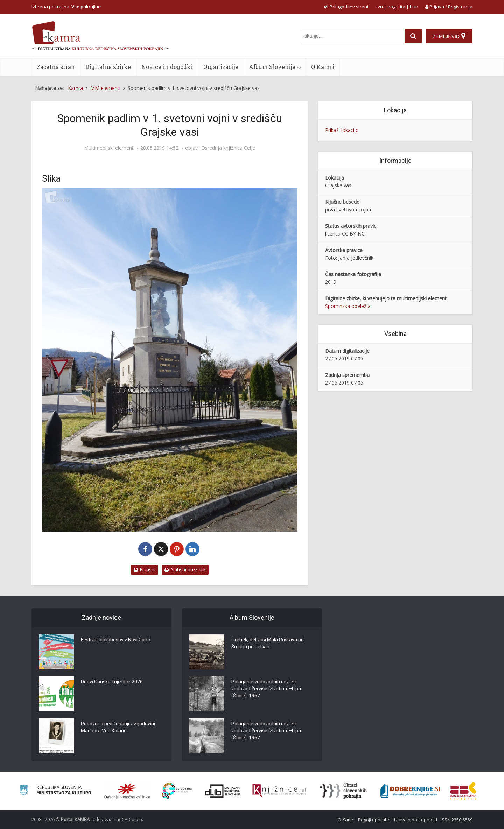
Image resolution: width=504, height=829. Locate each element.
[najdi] (413, 36)
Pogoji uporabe (374, 820)
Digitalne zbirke (108, 67)
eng (391, 7)
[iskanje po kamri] (352, 36)
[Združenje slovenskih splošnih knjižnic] (279, 791)
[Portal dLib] (223, 791)
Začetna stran (56, 67)
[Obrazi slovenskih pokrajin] (344, 791)
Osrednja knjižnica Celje (228, 148)
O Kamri (323, 67)
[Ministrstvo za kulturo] (55, 791)
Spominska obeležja (348, 306)
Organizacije (221, 67)
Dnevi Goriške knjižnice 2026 (112, 682)
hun (414, 7)
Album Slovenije (272, 67)
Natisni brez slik (185, 570)
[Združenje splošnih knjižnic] (463, 791)
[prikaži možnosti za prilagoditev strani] (346, 7)
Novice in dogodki (167, 67)
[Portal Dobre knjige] (410, 791)
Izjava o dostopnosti (416, 820)
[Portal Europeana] (177, 791)
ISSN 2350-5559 (457, 820)
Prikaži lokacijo (342, 130)
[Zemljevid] (449, 36)
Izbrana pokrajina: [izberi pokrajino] (66, 7)
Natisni (145, 570)
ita (403, 7)
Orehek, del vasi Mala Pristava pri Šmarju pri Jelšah (268, 643)
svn (379, 7)
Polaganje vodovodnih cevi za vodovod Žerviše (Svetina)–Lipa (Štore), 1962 (266, 689)
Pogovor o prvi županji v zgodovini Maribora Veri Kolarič (118, 727)
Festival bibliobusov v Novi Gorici (116, 640)
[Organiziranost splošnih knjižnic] (127, 791)
